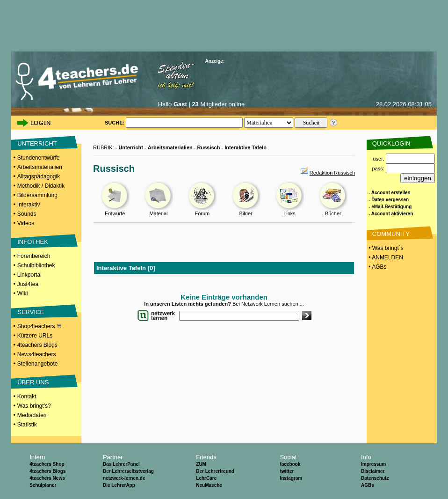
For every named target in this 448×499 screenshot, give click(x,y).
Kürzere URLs (35, 336)
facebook (290, 464)
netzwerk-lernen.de (124, 478)
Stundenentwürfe (39, 158)
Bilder (246, 213)
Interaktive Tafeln (246, 147)
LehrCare (206, 478)
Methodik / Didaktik (41, 186)
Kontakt (27, 396)
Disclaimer (373, 471)
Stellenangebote (38, 364)
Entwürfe (115, 213)
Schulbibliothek (36, 265)
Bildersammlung (37, 195)
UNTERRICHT (37, 143)
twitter (287, 471)
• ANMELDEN (385, 257)
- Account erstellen (390, 193)
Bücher (333, 213)
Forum (202, 213)
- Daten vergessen (389, 200)
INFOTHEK (33, 242)
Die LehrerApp (119, 485)
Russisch (209, 147)
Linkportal (29, 275)
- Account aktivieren (391, 214)
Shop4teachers (39, 326)
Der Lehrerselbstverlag (128, 471)
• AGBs (377, 267)
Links (289, 213)
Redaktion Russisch (332, 173)
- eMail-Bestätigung (390, 207)
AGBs (368, 485)
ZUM (201, 464)
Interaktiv (29, 205)
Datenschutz (375, 478)
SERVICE (31, 312)
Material (158, 213)
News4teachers (37, 354)
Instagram (291, 478)
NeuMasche (209, 485)
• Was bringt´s (385, 248)
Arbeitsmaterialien (40, 167)
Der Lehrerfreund (215, 471)
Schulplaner (43, 485)
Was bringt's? (34, 406)
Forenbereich (34, 256)
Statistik (27, 425)
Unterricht (131, 147)
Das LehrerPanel (121, 464)
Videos (26, 223)
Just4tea (28, 284)
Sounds (27, 214)
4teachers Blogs (37, 345)
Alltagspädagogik (39, 176)
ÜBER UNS (33, 382)
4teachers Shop (47, 464)
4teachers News (47, 478)
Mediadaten (32, 415)
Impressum (373, 464)
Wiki (23, 294)
